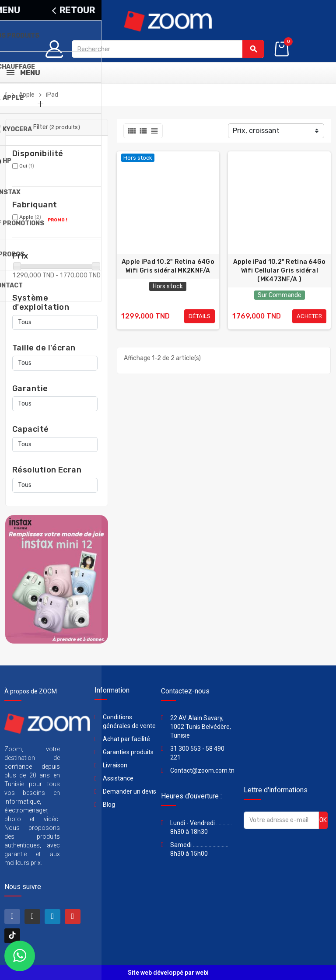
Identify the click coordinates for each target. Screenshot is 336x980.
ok (323, 820)
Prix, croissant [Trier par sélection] (256, 131)
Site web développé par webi (168, 973)
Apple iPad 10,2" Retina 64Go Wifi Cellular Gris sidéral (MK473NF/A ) (280, 271)
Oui (27, 166)
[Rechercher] (168, 49)
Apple (30, 217)
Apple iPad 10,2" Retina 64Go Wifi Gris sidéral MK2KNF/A (168, 266)
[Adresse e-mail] (281, 820)
